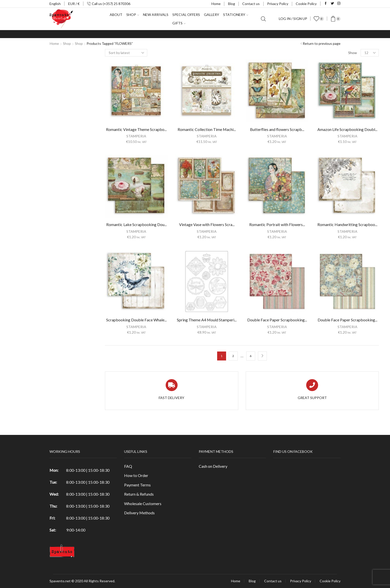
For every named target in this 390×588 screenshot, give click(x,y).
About (116, 15)
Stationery (236, 15)
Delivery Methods (139, 513)
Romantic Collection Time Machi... (207, 129)
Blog (232, 4)
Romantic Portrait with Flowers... (277, 224)
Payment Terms (137, 485)
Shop (133, 15)
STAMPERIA (136, 136)
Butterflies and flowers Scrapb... (277, 129)
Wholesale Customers (143, 503)
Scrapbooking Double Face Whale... (136, 320)
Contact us (251, 4)
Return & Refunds (139, 494)
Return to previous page (322, 43)
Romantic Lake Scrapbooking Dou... (136, 224)
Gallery (212, 15)
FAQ (128, 466)
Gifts (179, 23)
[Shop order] (126, 53)
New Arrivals (156, 15)
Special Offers (186, 15)
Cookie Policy (306, 4)
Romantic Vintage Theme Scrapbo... (136, 129)
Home (216, 4)
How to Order (136, 475)
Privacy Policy (278, 4)
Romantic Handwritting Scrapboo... (347, 224)
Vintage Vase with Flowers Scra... (207, 224)
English (55, 4)
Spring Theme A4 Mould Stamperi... (207, 320)
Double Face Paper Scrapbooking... (277, 320)
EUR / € (74, 4)
